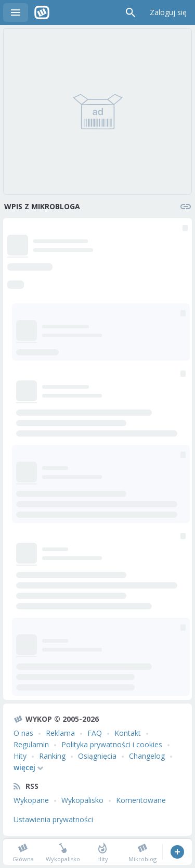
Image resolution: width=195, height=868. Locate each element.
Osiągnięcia (97, 756)
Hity (20, 756)
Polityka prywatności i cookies (112, 744)
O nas (23, 733)
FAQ (95, 733)
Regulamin (31, 744)
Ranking (52, 756)
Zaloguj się (168, 12)
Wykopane (31, 800)
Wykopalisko (82, 800)
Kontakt (128, 733)
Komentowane (141, 800)
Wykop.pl (42, 12)
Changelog (147, 756)
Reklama (60, 733)
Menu (16, 12)
